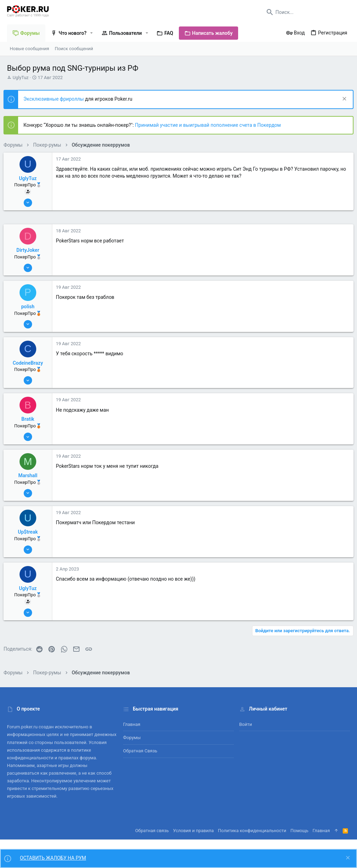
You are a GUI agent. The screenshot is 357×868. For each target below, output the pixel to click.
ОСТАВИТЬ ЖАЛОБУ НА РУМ (53, 858)
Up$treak (31, 532)
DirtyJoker (31, 250)
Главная (132, 724)
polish (31, 307)
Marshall (31, 475)
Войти (246, 724)
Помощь (299, 831)
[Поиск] (306, 12)
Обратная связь (140, 751)
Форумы (132, 738)
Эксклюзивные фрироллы (58, 99)
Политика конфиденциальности (252, 831)
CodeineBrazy (31, 363)
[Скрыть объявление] (340, 99)
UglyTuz (21, 77)
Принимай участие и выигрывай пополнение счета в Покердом (211, 125)
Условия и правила (193, 831)
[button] (92, 33)
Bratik (31, 419)
